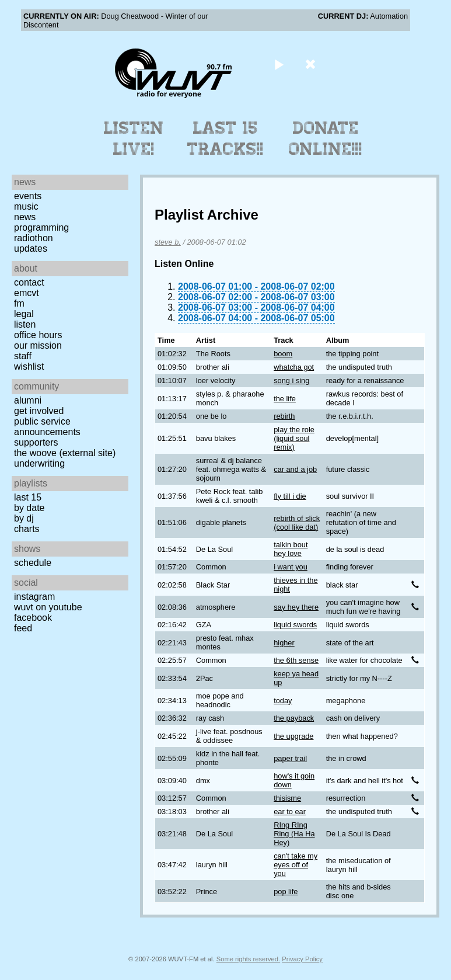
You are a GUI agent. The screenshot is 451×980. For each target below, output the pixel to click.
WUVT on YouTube (48, 607)
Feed (23, 628)
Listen (25, 324)
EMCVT (27, 293)
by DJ (24, 518)
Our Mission (38, 345)
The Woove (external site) (65, 453)
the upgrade (293, 736)
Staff (23, 356)
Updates (31, 249)
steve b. (168, 242)
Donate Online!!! (326, 138)
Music (26, 206)
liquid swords (295, 625)
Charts (27, 529)
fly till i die (290, 496)
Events (28, 196)
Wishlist (29, 366)
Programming (41, 227)
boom (283, 354)
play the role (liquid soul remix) (294, 438)
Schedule (33, 563)
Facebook (33, 618)
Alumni (28, 400)
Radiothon (34, 238)
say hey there (296, 607)
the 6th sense (296, 660)
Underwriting (39, 463)
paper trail (290, 758)
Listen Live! (134, 138)
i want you (291, 567)
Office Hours (38, 335)
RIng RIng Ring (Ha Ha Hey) (294, 834)
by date (29, 508)
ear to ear (290, 812)
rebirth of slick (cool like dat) (297, 523)
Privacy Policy (302, 959)
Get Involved (39, 411)
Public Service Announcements (47, 427)
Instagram (34, 597)
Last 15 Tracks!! (225, 138)
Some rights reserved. (248, 959)
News (25, 217)
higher (284, 643)
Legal (24, 314)
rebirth (284, 416)
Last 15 (28, 497)
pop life (286, 892)
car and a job (295, 469)
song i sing (291, 380)
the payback (294, 718)
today (283, 701)
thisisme (287, 798)
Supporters (36, 442)
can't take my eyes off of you (296, 865)
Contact (29, 282)
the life (285, 399)
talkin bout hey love (291, 549)
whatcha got (294, 367)
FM (19, 303)
